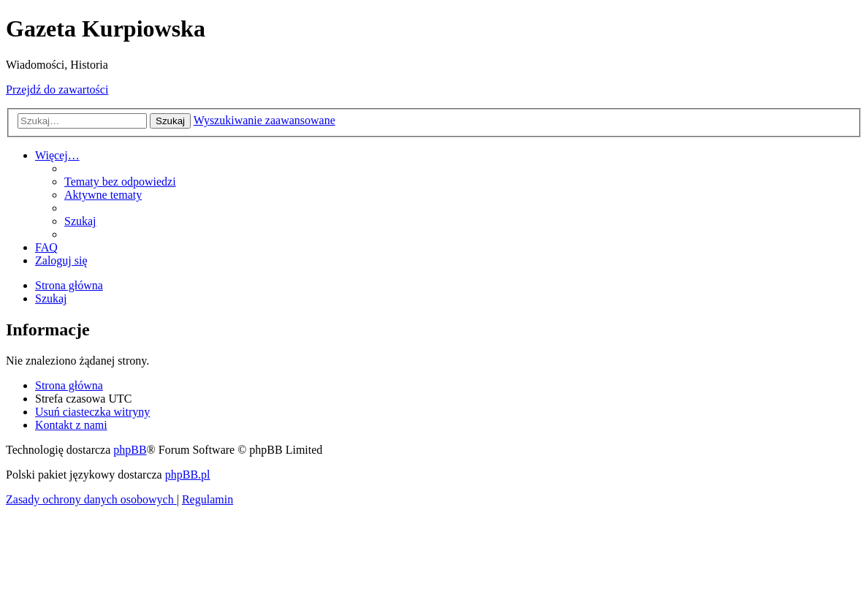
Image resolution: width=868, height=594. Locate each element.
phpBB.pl (188, 475)
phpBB (130, 450)
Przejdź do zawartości (57, 90)
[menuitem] (120, 182)
